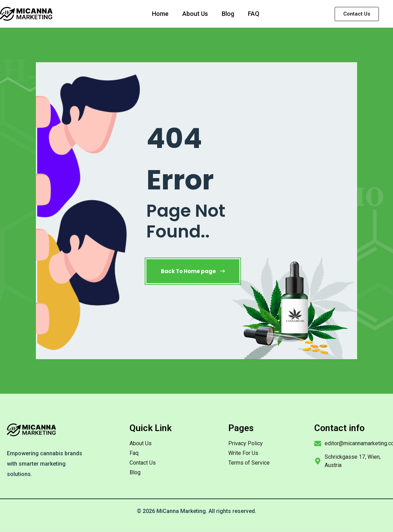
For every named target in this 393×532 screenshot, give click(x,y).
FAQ (254, 14)
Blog (228, 14)
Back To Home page (193, 271)
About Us (195, 14)
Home (160, 14)
